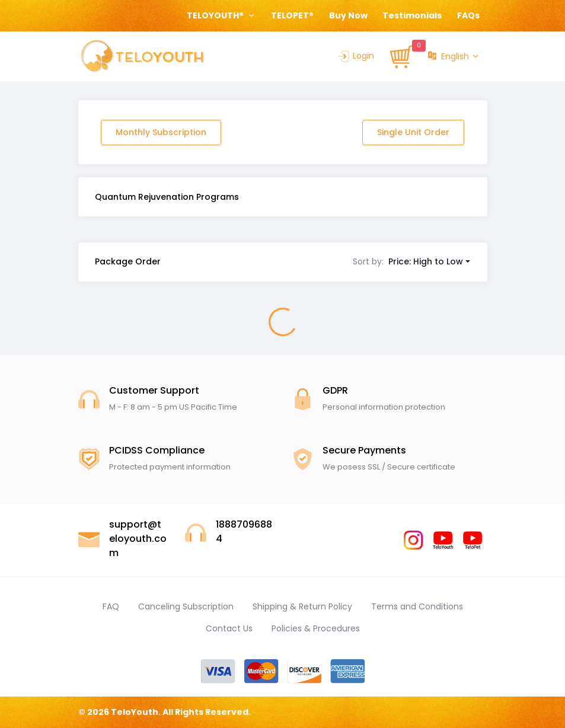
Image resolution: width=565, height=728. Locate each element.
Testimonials (412, 15)
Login (355, 56)
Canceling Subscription (186, 606)
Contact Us (229, 628)
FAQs (468, 15)
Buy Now (348, 15)
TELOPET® (292, 15)
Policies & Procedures (316, 628)
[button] (411, 261)
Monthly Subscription (161, 132)
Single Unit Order (413, 132)
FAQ (111, 606)
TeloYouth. (136, 712)
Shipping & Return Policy (302, 606)
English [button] (449, 57)
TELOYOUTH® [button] (216, 15)
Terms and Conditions (417, 606)
